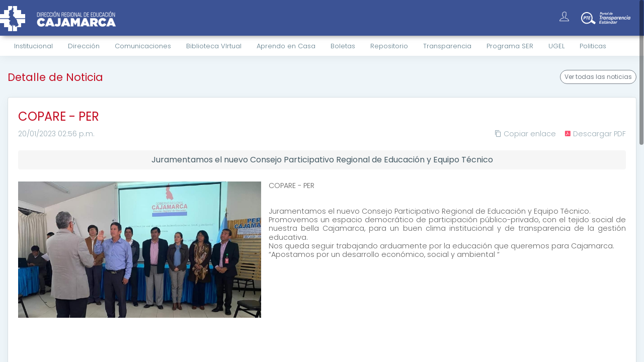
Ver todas (598, 77)
